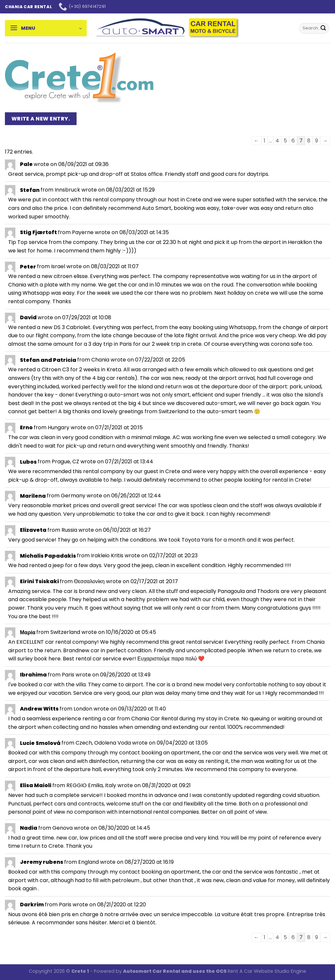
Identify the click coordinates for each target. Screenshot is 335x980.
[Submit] (323, 28)
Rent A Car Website (250, 971)
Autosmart (138, 971)
